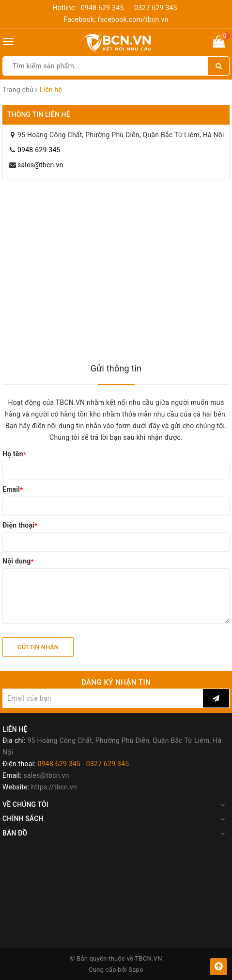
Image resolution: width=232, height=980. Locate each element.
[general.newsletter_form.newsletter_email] (103, 698)
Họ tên (14, 454)
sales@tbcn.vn (40, 165)
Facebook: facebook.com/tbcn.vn (116, 19)
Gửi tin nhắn (38, 647)
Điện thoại (20, 525)
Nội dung (18, 561)
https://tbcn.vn (54, 787)
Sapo (136, 970)
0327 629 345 (156, 8)
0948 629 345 (102, 8)
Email (13, 489)
